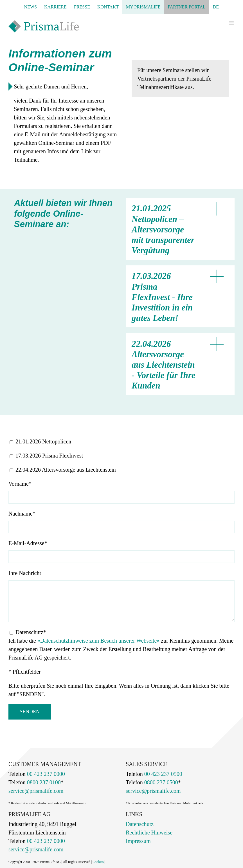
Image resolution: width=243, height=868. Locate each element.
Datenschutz (140, 824)
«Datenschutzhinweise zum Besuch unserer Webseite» (99, 641)
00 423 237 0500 (163, 774)
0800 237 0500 (160, 782)
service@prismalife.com (36, 791)
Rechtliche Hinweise (149, 833)
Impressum (138, 841)
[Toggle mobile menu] (232, 23)
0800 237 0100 (43, 782)
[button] (177, 229)
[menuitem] (216, 7)
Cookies (98, 862)
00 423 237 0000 (45, 774)
